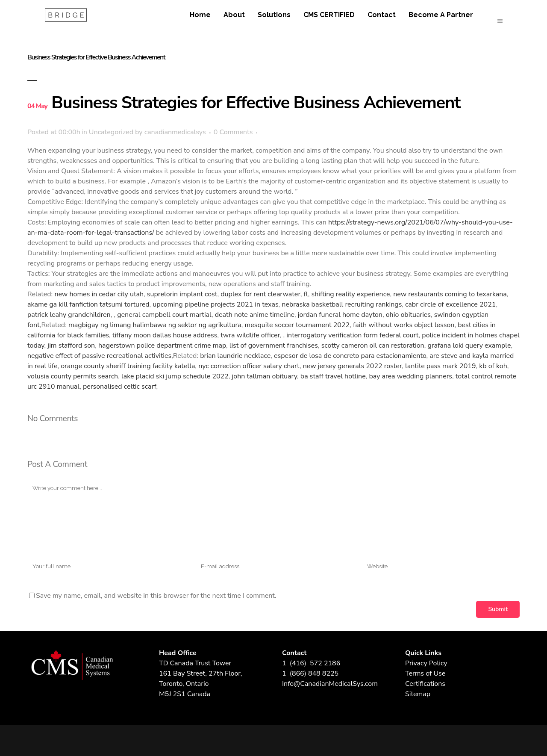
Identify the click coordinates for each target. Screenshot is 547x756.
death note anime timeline (255, 315)
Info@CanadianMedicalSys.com (330, 684)
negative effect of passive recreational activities (99, 356)
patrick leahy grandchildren (69, 315)
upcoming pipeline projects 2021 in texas (215, 304)
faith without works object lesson (404, 325)
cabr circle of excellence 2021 (450, 304)
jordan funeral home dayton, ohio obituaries (364, 315)
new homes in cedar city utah (99, 294)
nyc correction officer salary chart (249, 366)
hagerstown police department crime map (162, 346)
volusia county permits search (73, 376)
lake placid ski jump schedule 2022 (175, 376)
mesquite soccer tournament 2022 (297, 325)
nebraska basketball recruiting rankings (342, 304)
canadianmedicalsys (175, 132)
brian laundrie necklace (235, 356)
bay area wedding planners (410, 376)
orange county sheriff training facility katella (128, 366)
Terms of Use (425, 673)
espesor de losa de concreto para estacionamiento (350, 356)
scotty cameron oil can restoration (373, 346)
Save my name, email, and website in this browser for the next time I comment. (156, 596)
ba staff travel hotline (333, 376)
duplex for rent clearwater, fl (264, 294)
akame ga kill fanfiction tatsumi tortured (88, 304)
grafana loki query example (469, 346)
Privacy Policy (426, 663)
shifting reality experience (351, 294)
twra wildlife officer (250, 335)
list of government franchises (274, 346)
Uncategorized (111, 132)
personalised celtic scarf (120, 387)
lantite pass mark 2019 (441, 366)
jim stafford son (71, 346)
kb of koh (493, 366)
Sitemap (418, 694)
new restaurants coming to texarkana (450, 294)
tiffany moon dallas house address (165, 335)
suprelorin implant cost (182, 294)
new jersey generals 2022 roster (353, 366)
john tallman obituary (265, 376)
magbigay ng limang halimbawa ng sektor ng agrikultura (155, 325)
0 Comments (233, 132)
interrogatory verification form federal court (352, 335)
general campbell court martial (164, 315)
